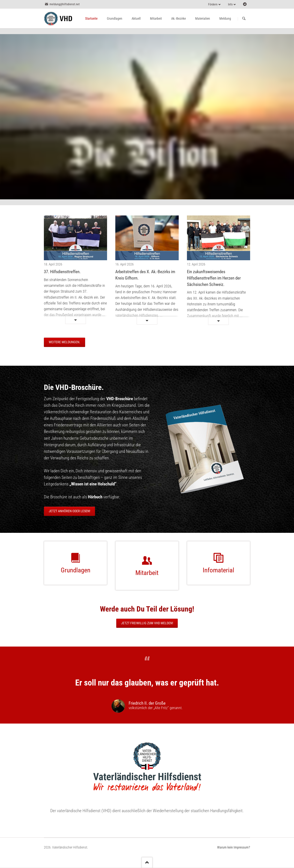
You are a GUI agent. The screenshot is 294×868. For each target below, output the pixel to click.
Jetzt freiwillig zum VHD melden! (147, 623)
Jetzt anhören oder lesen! (69, 511)
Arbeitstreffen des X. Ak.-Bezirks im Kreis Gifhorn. (145, 275)
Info (230, 4)
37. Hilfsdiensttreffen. (62, 272)
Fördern (213, 4)
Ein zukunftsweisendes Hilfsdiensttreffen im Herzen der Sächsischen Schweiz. (214, 278)
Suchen (244, 19)
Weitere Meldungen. (64, 342)
